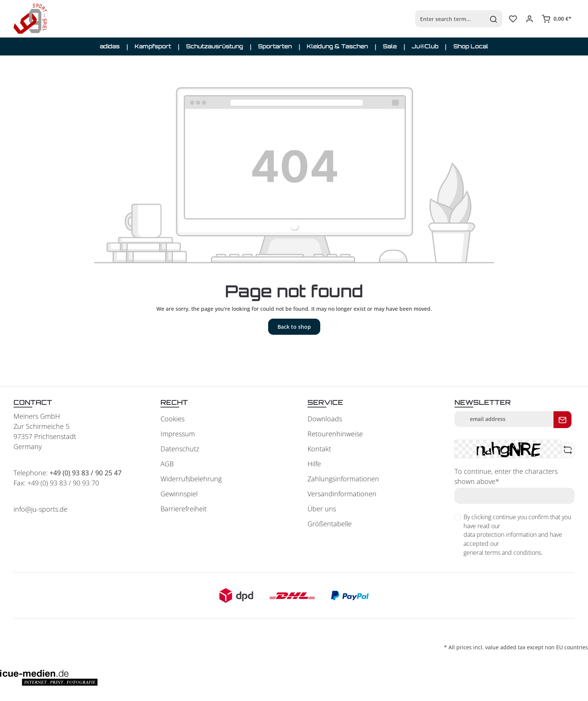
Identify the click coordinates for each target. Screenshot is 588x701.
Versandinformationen (342, 494)
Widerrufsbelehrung (191, 479)
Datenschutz (180, 449)
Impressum (178, 434)
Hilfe (314, 464)
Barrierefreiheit (184, 509)
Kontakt (319, 449)
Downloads (325, 419)
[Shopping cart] (556, 19)
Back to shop (294, 327)
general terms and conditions (502, 553)
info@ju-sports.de (40, 509)
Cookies (172, 419)
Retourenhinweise (335, 434)
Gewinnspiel (179, 494)
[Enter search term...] (450, 19)
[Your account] (529, 19)
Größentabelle (330, 524)
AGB (167, 464)
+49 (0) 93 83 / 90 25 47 (85, 473)
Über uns (322, 509)
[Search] (494, 19)
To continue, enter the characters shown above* (506, 476)
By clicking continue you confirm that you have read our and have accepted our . (517, 535)
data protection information (500, 535)
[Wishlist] (513, 19)
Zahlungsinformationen (343, 479)
